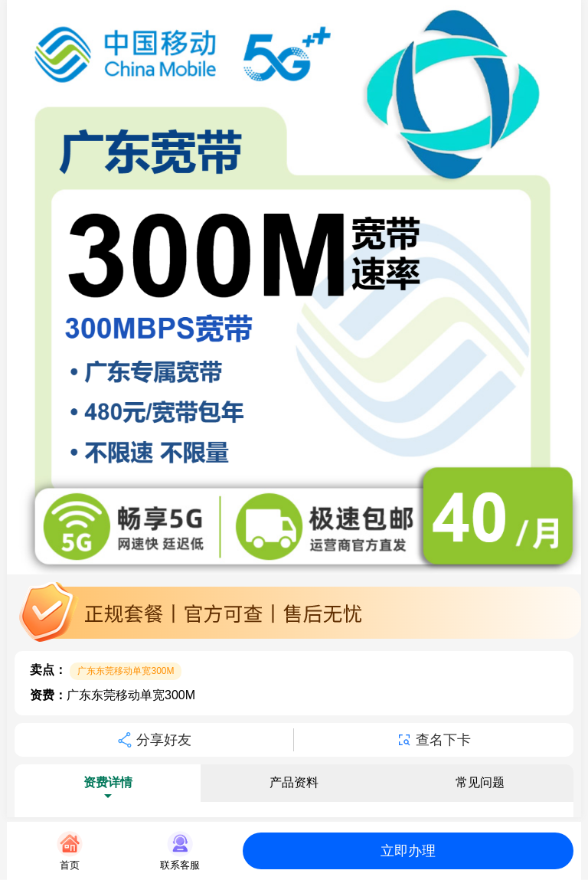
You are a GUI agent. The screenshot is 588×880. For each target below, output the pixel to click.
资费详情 (108, 782)
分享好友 (154, 740)
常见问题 (480, 782)
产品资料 (294, 782)
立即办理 (408, 851)
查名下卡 (434, 740)
